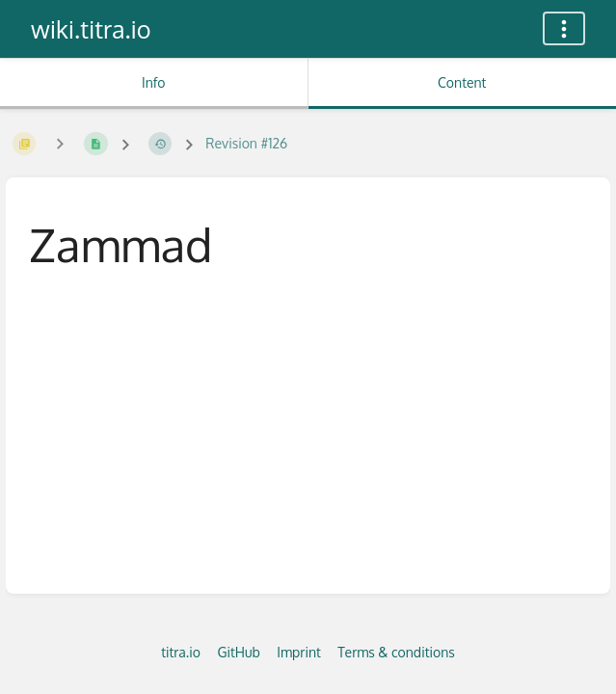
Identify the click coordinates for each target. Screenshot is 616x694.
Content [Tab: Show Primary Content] (462, 82)
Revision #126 (246, 143)
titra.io (181, 652)
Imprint (299, 652)
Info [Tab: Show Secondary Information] (154, 82)
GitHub (238, 652)
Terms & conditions (396, 652)
